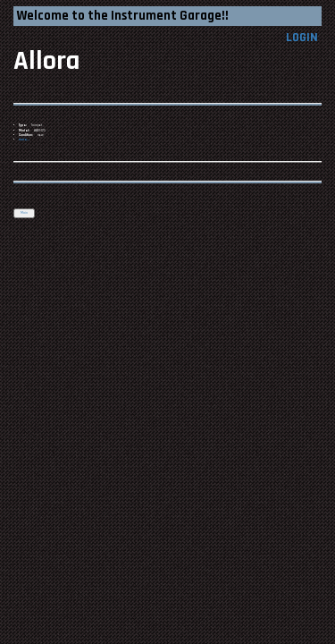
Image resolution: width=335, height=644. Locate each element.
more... (24, 140)
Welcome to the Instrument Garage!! (123, 16)
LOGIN (302, 38)
